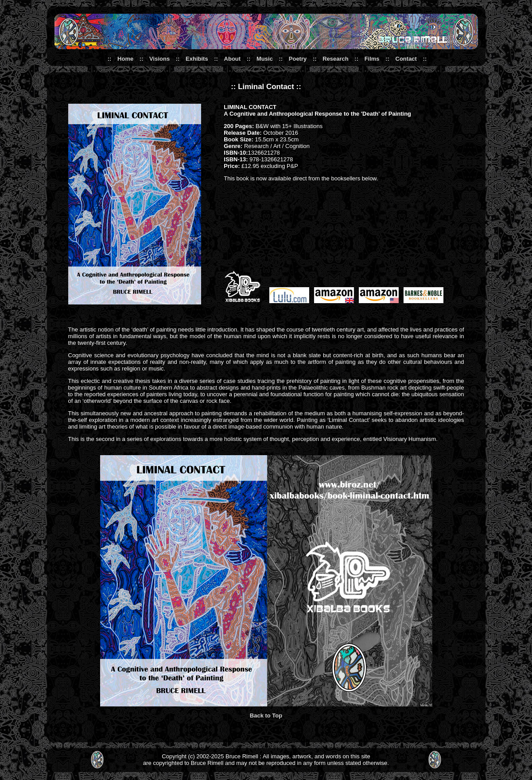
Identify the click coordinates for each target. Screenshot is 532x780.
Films (372, 59)
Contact (406, 59)
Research (336, 59)
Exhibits (197, 59)
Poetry (298, 59)
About (233, 59)
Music (265, 59)
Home (125, 59)
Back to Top (266, 716)
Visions (159, 59)
